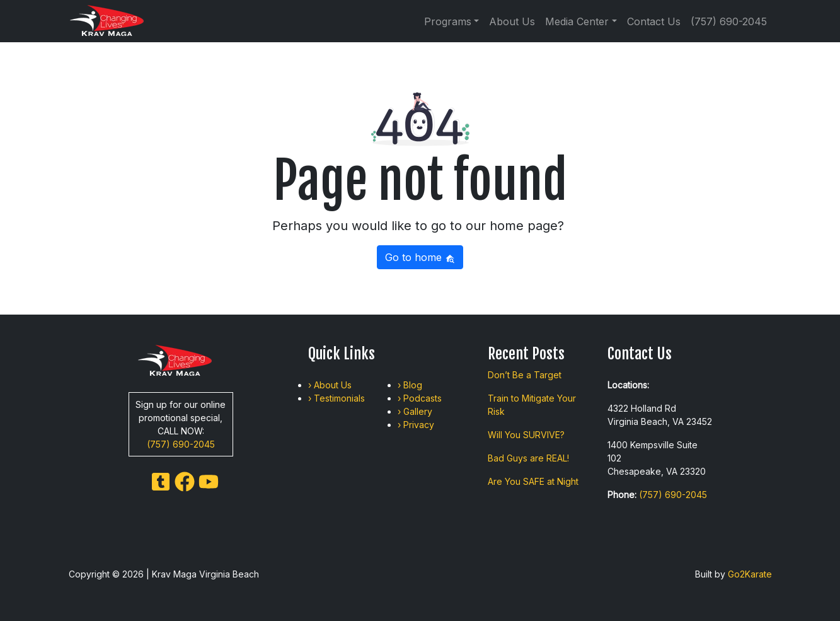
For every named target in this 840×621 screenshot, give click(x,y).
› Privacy (416, 425)
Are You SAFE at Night (533, 481)
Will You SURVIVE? (526, 435)
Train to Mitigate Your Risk (532, 405)
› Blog (410, 385)
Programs (448, 21)
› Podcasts (420, 398)
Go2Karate (750, 574)
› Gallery (415, 411)
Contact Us (654, 21)
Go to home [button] (420, 257)
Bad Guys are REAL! (528, 458)
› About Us (330, 385)
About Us (512, 21)
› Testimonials (337, 398)
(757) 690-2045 (729, 21)
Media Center (577, 21)
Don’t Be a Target (525, 375)
